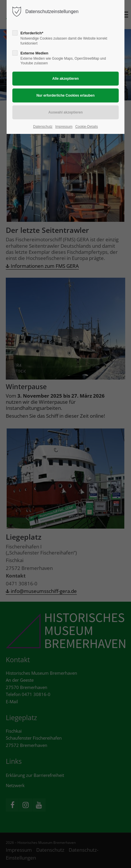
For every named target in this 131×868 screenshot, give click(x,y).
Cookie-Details (87, 127)
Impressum (64, 127)
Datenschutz (43, 127)
